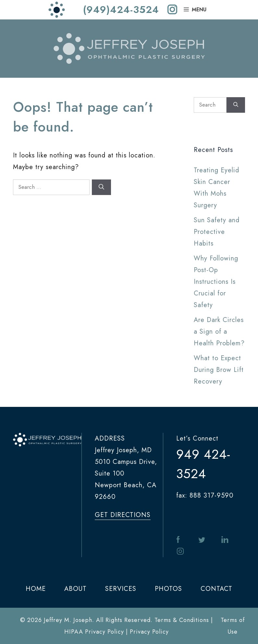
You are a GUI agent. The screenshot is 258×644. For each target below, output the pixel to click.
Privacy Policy (149, 632)
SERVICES (121, 589)
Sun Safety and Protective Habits (217, 232)
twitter (202, 540)
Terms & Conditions (182, 620)
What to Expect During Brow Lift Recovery (219, 370)
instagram (180, 552)
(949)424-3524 (121, 10)
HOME (36, 589)
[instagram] (172, 10)
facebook (179, 540)
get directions (123, 515)
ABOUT (75, 589)
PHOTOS (168, 589)
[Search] (101, 187)
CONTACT (216, 589)
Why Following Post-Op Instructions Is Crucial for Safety (216, 282)
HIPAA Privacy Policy (94, 632)
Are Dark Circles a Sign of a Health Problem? (219, 332)
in (225, 540)
